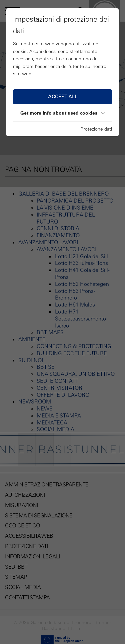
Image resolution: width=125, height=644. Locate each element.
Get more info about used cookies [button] (62, 113)
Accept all (63, 96)
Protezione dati (96, 129)
